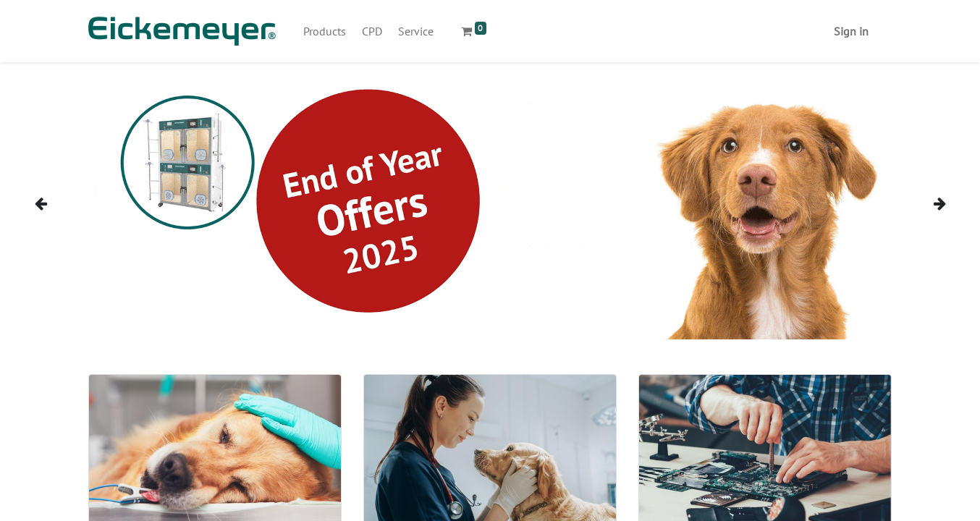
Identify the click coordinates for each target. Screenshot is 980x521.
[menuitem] (325, 31)
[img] (56, 204)
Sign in (851, 31)
